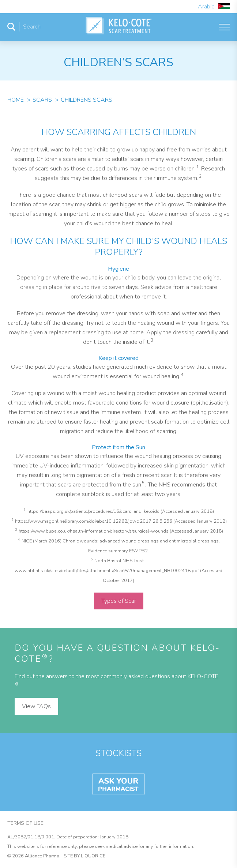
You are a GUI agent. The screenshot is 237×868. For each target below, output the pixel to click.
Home (16, 100)
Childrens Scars (86, 100)
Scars (42, 100)
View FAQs (36, 706)
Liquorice (93, 856)
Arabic (214, 7)
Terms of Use (25, 823)
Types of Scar (119, 601)
